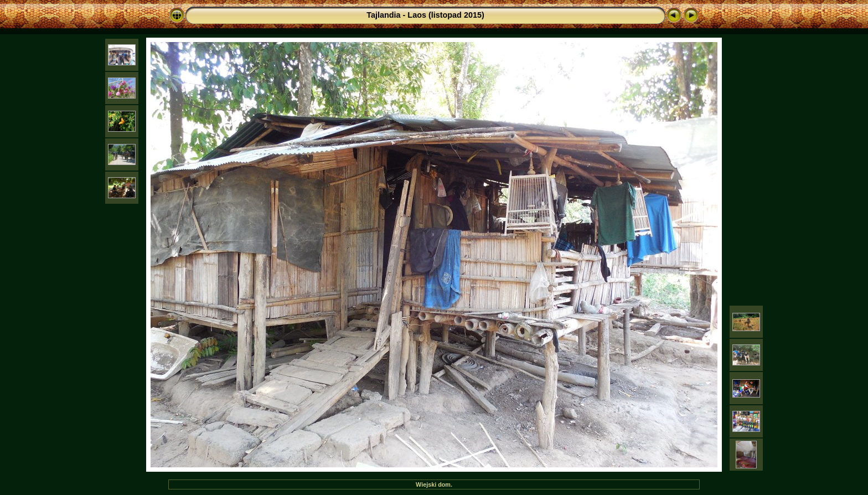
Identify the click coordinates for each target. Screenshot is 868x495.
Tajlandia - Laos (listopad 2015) (425, 15)
